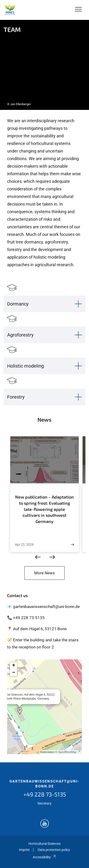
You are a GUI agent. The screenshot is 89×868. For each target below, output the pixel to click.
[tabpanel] (44, 65)
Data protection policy (54, 850)
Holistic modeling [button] (26, 366)
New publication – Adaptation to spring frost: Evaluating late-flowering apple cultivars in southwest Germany (44, 509)
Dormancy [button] (18, 304)
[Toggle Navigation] (78, 10)
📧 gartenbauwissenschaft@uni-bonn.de (43, 607)
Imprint (24, 850)
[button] (20, 711)
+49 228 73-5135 (45, 794)
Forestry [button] (16, 397)
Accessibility (44, 857)
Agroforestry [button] (20, 335)
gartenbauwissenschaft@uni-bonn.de (44, 784)
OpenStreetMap (69, 752)
